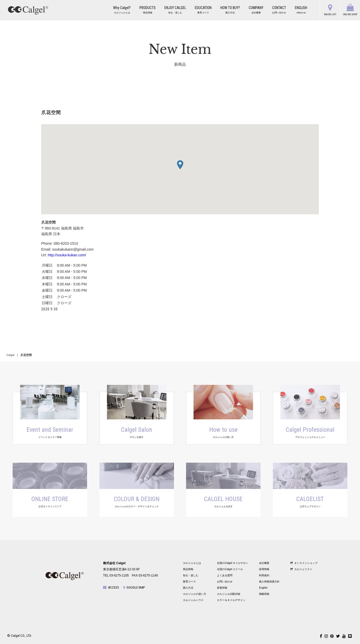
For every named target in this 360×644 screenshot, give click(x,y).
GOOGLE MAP (134, 587)
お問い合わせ (225, 582)
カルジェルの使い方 (195, 594)
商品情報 (188, 569)
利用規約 (264, 575)
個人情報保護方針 (269, 582)
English (263, 588)
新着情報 (222, 588)
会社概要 (264, 563)
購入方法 (188, 588)
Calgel (10, 355)
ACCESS (111, 587)
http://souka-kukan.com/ (67, 255)
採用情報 (264, 569)
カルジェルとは (192, 563)
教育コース (189, 582)
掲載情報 (264, 594)
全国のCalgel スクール (230, 569)
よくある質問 (225, 575)
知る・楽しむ (191, 575)
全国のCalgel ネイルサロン (233, 563)
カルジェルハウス (193, 600)
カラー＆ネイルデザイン (231, 600)
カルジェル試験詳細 (229, 594)
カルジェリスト (301, 569)
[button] (180, 165)
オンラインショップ (304, 563)
